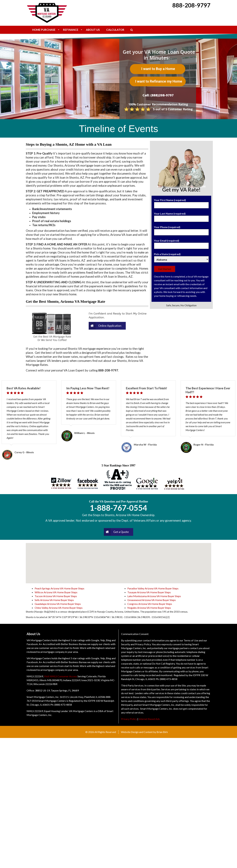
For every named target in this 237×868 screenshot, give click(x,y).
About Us (93, 30)
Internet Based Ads (149, 849)
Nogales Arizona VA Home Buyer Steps (149, 738)
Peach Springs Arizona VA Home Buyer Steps (59, 718)
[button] (118, 690)
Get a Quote (121, 662)
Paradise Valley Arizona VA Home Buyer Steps (153, 718)
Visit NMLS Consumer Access (61, 806)
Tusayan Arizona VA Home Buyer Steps (149, 722)
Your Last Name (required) (181, 216)
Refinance (71, 30)
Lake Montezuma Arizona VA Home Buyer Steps (154, 726)
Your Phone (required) (181, 230)
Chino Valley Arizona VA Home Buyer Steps (59, 738)
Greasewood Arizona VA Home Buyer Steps (152, 730)
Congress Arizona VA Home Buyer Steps (150, 734)
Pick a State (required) (181, 257)
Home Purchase (44, 30)
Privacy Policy (129, 849)
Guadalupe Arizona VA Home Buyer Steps (58, 734)
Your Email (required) (181, 243)
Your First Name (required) (181, 203)
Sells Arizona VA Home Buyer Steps (54, 730)
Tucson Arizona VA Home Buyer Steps (56, 726)
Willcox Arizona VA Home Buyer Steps (56, 722)
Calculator (115, 30)
